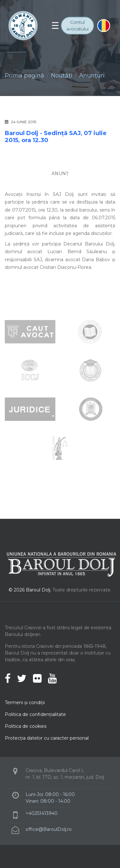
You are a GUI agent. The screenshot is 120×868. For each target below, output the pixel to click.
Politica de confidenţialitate (35, 714)
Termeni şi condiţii (25, 703)
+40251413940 (42, 813)
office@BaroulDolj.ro (49, 829)
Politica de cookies (26, 726)
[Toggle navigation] (55, 26)
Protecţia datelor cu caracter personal (47, 738)
